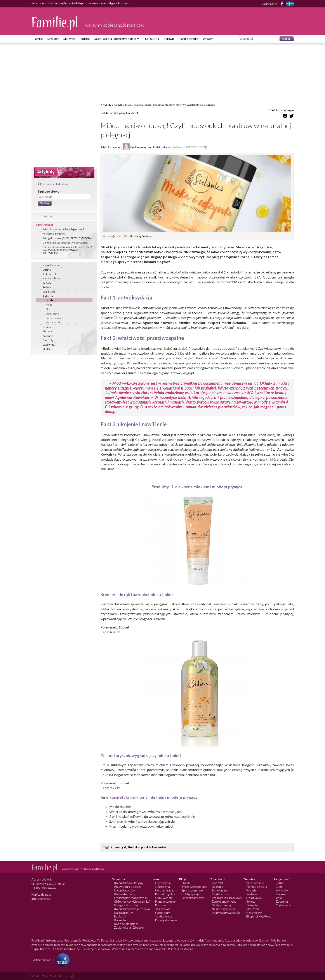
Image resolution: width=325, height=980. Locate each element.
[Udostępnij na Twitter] (292, 117)
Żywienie (48, 327)
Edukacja (120, 916)
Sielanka (134, 847)
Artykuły (48, 216)
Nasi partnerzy (222, 905)
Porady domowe (166, 920)
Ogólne (47, 270)
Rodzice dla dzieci (126, 924)
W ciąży (208, 39)
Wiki (279, 898)
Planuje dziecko (51, 278)
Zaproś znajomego (224, 901)
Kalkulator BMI (124, 913)
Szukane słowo (49, 191)
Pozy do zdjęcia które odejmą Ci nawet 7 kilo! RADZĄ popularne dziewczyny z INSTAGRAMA (67, 250)
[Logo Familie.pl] (55, 23)
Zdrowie (169, 39)
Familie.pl (115, 113)
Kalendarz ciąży (124, 890)
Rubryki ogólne (165, 894)
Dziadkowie (49, 292)
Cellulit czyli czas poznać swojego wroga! (65, 243)
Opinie (186, 883)
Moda (49, 305)
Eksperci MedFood (259, 916)
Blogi (279, 887)
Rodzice (85, 39)
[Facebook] (283, 4)
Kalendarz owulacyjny (129, 883)
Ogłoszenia (163, 883)
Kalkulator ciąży (125, 894)
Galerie (281, 894)
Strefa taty (162, 913)
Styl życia (69, 39)
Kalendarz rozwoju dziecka (132, 909)
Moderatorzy (221, 894)
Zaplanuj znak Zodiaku (129, 927)
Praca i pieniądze (55, 318)
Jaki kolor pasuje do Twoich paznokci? (63, 229)
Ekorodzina (162, 887)
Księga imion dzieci (127, 905)
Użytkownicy (164, 916)
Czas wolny (49, 345)
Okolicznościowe (193, 898)
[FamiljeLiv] (290, 4)
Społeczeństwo (192, 890)
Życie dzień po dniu (194, 887)
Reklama (217, 887)
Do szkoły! (48, 340)
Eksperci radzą (165, 890)
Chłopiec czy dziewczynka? (132, 901)
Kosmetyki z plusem (54, 234)
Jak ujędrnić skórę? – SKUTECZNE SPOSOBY (67, 238)
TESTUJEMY (151, 39)
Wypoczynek (53, 322)
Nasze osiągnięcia (224, 909)
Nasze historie (51, 265)
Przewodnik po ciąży (128, 887)
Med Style (48, 349)
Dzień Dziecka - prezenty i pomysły (116, 39)
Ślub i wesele (50, 274)
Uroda (50, 300)
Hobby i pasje (190, 894)
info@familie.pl (41, 899)
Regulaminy (220, 890)
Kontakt (217, 883)
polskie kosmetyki (154, 847)
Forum (280, 883)
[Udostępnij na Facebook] (285, 117)
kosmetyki (118, 847)
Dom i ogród (52, 314)
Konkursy (53, 39)
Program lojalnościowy (227, 898)
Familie (38, 39)
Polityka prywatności (226, 913)
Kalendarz (121, 920)
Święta (251, 901)
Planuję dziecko (189, 39)
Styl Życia (253, 909)
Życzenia (282, 901)
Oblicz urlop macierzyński (131, 898)
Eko (48, 309)
